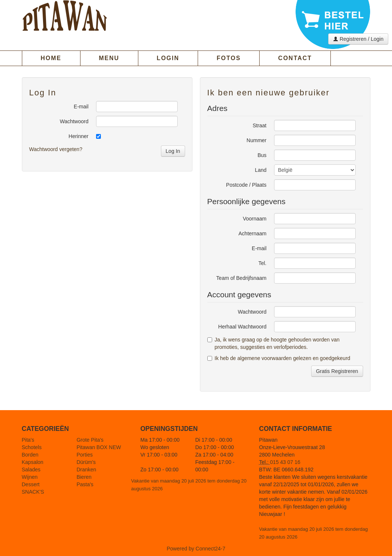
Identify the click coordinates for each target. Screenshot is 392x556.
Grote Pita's (90, 440)
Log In (173, 151)
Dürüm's (86, 462)
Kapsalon (33, 462)
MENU (109, 58)
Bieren (84, 477)
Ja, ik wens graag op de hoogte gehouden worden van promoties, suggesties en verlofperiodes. (274, 343)
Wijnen (30, 477)
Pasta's (85, 484)
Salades (31, 470)
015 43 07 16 (285, 462)
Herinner (79, 136)
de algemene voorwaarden (261, 358)
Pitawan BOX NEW (99, 447)
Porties (85, 455)
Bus (262, 155)
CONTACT (295, 58)
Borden (30, 455)
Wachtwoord (74, 121)
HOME (51, 58)
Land (261, 170)
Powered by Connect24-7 (196, 549)
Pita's (28, 440)
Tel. (263, 263)
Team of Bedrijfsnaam (241, 278)
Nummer (257, 140)
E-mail (81, 107)
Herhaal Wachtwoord (242, 327)
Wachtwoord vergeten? (56, 149)
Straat (259, 125)
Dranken (86, 470)
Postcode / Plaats (246, 185)
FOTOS (229, 58)
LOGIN (168, 58)
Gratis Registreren (337, 371)
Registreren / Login (358, 39)
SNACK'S (33, 492)
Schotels (32, 447)
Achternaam (252, 233)
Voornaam (255, 219)
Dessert (31, 484)
